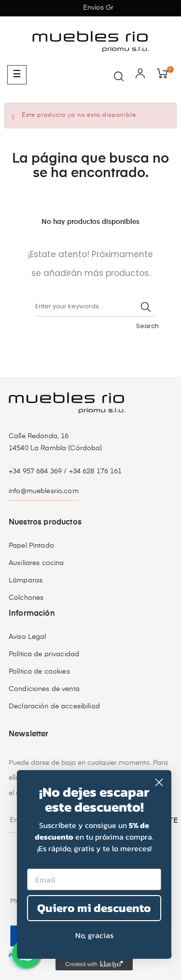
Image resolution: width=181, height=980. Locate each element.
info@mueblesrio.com (44, 491)
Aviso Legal (28, 637)
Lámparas (26, 580)
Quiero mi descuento (94, 908)
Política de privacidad (44, 654)
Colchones (26, 598)
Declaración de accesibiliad (54, 706)
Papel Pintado (31, 546)
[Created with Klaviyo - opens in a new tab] (94, 965)
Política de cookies (39, 672)
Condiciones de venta (44, 689)
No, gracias (94, 935)
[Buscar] (95, 307)
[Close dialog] (159, 782)
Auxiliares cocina (36, 563)
